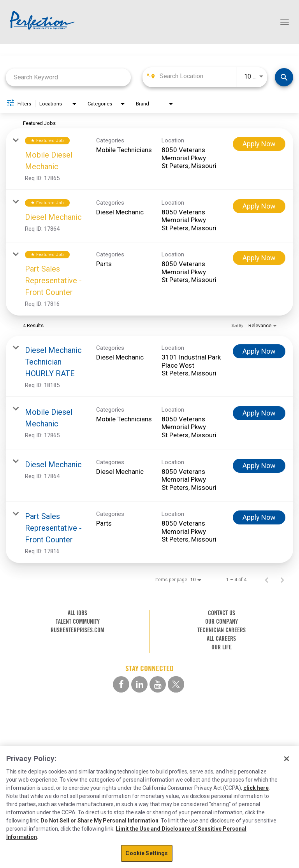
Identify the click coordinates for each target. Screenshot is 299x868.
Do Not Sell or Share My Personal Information (99, 821)
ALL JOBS (77, 613)
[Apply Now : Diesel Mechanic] (259, 206)
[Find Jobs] (284, 77)
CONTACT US (222, 613)
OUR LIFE (222, 647)
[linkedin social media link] (139, 684)
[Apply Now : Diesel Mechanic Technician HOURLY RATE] (259, 351)
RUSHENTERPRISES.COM (77, 630)
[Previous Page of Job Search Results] (267, 580)
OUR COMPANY (222, 622)
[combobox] (68, 77)
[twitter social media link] (176, 684)
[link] (149, 159)
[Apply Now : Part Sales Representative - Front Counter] (259, 258)
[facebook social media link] (121, 684)
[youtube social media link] (158, 684)
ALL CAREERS (221, 639)
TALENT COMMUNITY (78, 622)
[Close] (287, 759)
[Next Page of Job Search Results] (282, 580)
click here (256, 788)
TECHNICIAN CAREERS (222, 630)
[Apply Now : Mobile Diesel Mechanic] (259, 144)
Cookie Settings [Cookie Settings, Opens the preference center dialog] (147, 853)
